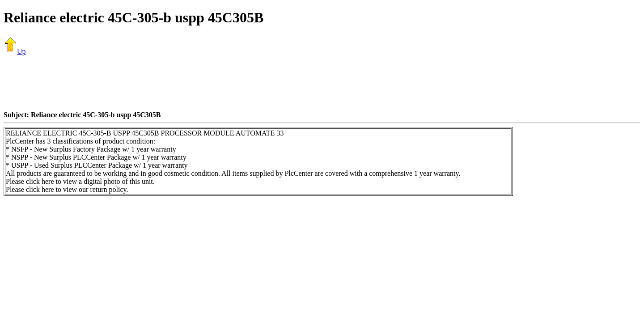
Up (15, 51)
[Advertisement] (322, 83)
